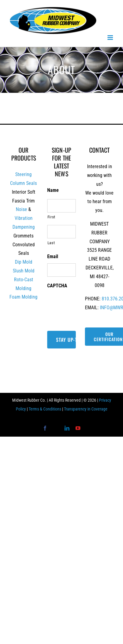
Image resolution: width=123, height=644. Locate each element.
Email (53, 256)
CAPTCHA (57, 286)
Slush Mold (24, 271)
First (51, 217)
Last (51, 243)
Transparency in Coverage (86, 409)
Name (53, 190)
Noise (21, 209)
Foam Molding (23, 297)
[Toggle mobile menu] (111, 38)
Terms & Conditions (45, 409)
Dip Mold (24, 262)
